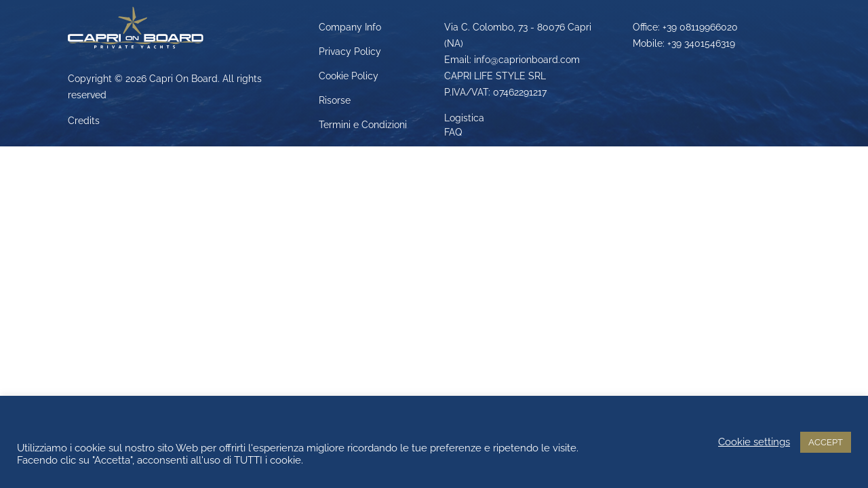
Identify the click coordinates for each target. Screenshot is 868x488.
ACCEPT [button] (826, 442)
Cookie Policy (349, 76)
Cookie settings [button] (754, 442)
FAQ (453, 132)
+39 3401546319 (701, 43)
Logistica (464, 118)
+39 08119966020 (700, 27)
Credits (84, 121)
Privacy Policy (350, 52)
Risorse (335, 100)
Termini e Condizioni (363, 125)
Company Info (350, 27)
